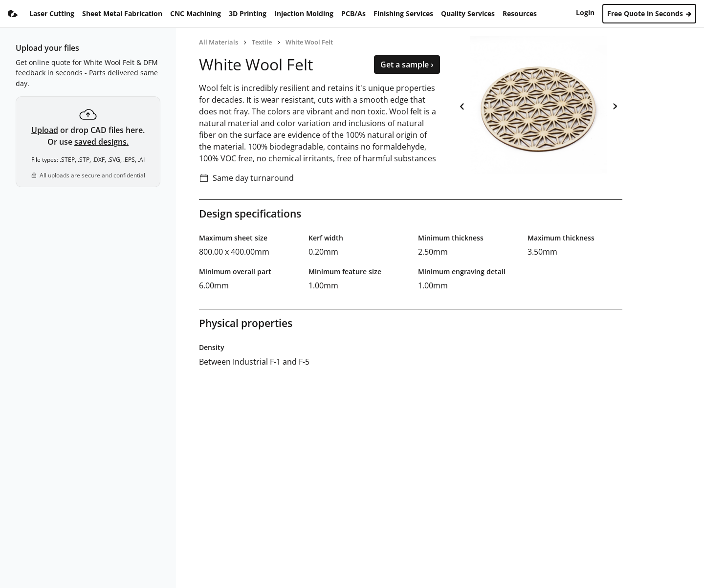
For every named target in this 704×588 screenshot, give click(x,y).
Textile (262, 42)
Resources (520, 13)
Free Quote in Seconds (649, 13)
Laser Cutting (52, 13)
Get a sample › (407, 65)
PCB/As (353, 13)
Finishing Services (403, 13)
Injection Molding (304, 13)
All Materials (219, 42)
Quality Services (468, 13)
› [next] (615, 105)
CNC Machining (196, 13)
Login (585, 12)
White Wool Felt (309, 42)
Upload (45, 130)
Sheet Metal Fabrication (122, 13)
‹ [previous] (462, 105)
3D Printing (248, 13)
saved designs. (101, 142)
